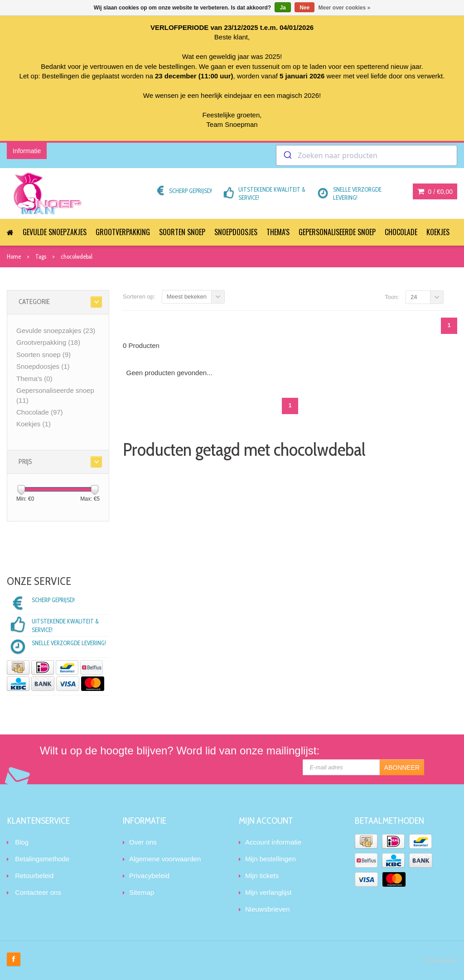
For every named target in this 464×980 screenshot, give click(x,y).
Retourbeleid (34, 876)
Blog (22, 842)
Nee (304, 8)
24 (414, 297)
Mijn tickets (262, 876)
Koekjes (438, 232)
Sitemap (142, 892)
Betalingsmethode (42, 859)
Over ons (143, 842)
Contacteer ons (38, 892)
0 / (435, 192)
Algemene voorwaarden (165, 859)
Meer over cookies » (345, 8)
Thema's (278, 232)
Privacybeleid (149, 876)
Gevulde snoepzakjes (55, 232)
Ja (283, 8)
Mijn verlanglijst (268, 892)
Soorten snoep (182, 232)
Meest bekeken (187, 297)
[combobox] (367, 155)
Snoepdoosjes (236, 232)
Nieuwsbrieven (267, 909)
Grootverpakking (123, 232)
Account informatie (273, 842)
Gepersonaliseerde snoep (337, 232)
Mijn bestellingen (271, 859)
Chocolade (401, 232)
